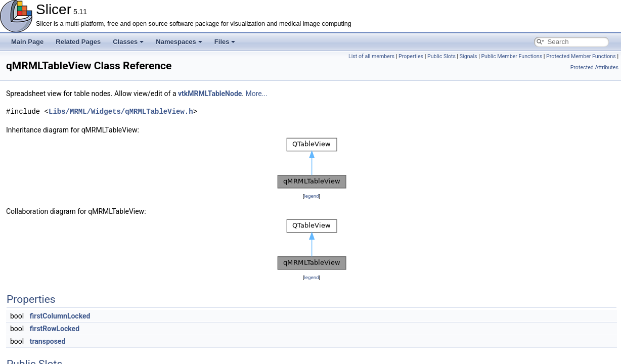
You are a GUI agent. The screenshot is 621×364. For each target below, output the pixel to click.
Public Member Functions (512, 56)
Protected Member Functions (581, 56)
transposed (48, 341)
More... (257, 94)
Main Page (27, 42)
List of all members (371, 56)
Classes (128, 42)
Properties (411, 56)
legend (311, 196)
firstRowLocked (55, 329)
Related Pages (78, 42)
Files (225, 42)
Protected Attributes (594, 67)
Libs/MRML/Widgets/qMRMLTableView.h (121, 111)
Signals (469, 56)
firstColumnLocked (60, 316)
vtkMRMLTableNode (210, 94)
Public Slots (441, 56)
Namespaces (179, 42)
